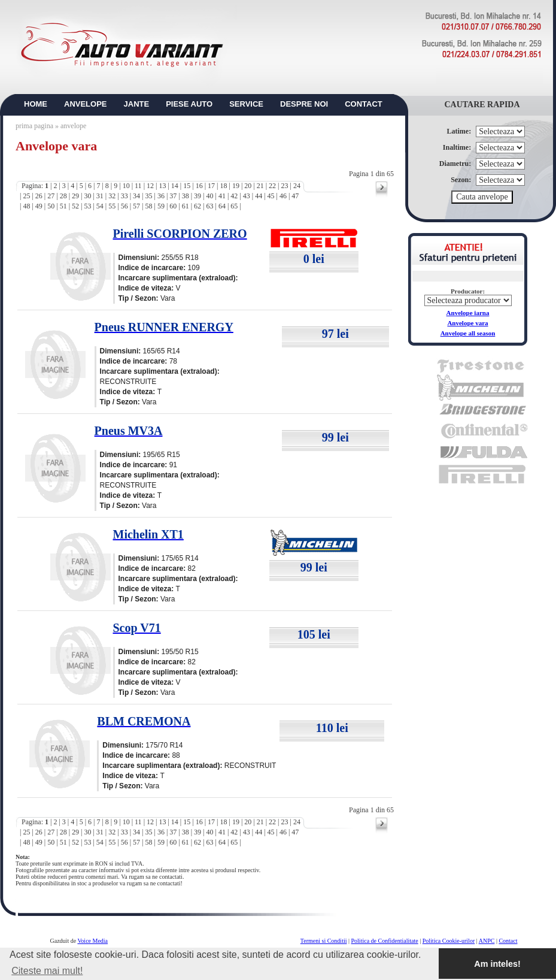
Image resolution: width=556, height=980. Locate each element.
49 (39, 206)
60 (173, 206)
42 (234, 196)
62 (198, 206)
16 (199, 186)
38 (186, 196)
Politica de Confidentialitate (385, 941)
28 (63, 196)
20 (248, 186)
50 (51, 206)
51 (63, 206)
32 (112, 196)
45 (271, 196)
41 (222, 196)
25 (26, 196)
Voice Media (92, 941)
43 (247, 196)
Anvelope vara (467, 323)
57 (136, 206)
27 (51, 196)
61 (186, 206)
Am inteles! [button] (497, 964)
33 (124, 196)
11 (138, 186)
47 (295, 196)
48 (26, 206)
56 (124, 206)
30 (87, 196)
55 (112, 206)
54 (100, 206)
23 (285, 186)
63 (210, 206)
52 (75, 206)
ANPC (487, 941)
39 (198, 196)
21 (260, 186)
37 (173, 196)
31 (100, 196)
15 (187, 186)
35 (148, 196)
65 (234, 206)
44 (259, 196)
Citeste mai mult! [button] (47, 971)
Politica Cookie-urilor (449, 941)
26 (39, 196)
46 (283, 196)
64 (222, 206)
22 (272, 186)
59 (161, 206)
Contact (508, 941)
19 (236, 186)
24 (297, 186)
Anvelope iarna (468, 313)
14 (175, 186)
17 (211, 186)
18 (223, 186)
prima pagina (34, 126)
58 (148, 206)
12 (150, 186)
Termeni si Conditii (324, 941)
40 (210, 196)
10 (126, 186)
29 (75, 196)
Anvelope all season (468, 333)
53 (87, 206)
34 (136, 196)
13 (162, 186)
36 (161, 196)
